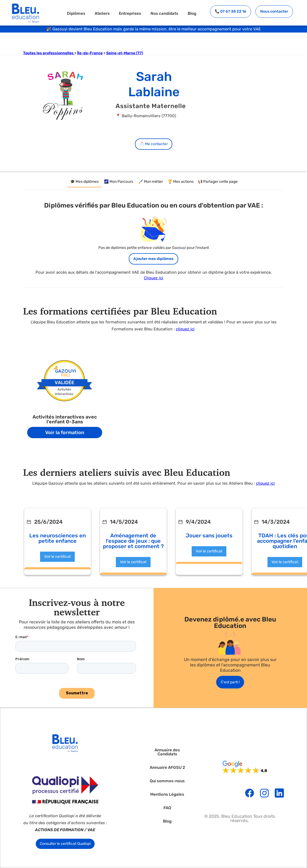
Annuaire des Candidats (167, 752)
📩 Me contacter (154, 144)
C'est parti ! (230, 682)
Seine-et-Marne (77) (125, 53)
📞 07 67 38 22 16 (231, 11)
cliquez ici (185, 329)
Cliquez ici (154, 278)
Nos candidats (164, 13)
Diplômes (76, 13)
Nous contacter (274, 11)
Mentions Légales (167, 794)
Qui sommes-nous (167, 781)
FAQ (167, 808)
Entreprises (130, 13)
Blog (192, 13)
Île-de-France (90, 53)
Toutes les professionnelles (49, 53)
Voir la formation (65, 433)
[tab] (84, 182)
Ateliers (102, 13)
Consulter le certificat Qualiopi (65, 844)
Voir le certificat (57, 557)
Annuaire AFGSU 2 (167, 768)
